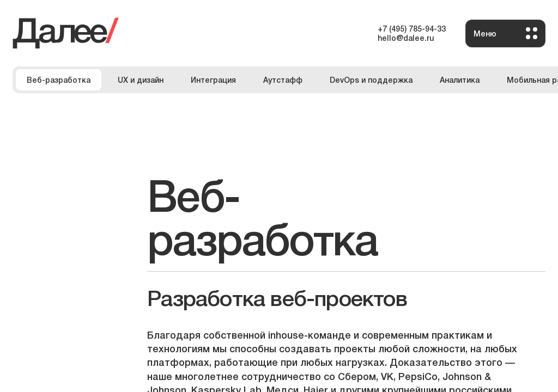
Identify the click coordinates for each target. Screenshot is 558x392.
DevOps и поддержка (371, 79)
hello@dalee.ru (406, 38)
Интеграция (213, 79)
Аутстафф (283, 79)
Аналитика (460, 79)
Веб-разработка (59, 79)
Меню (505, 33)
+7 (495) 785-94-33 (412, 29)
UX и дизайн (141, 79)
